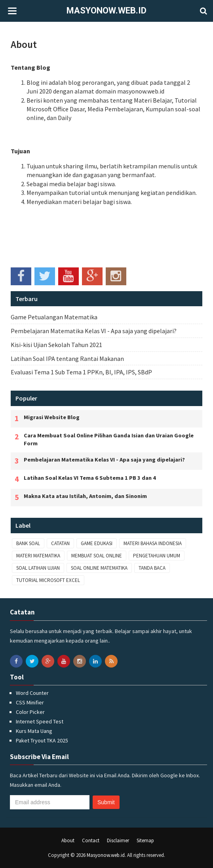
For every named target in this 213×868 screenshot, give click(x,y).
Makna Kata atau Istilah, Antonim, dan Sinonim (85, 496)
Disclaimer (118, 840)
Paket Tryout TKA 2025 (42, 740)
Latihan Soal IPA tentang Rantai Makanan (67, 359)
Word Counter (32, 693)
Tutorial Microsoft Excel (48, 580)
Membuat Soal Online (97, 556)
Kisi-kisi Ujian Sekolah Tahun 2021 (56, 345)
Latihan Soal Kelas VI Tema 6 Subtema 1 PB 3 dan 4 (90, 478)
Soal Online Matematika (99, 568)
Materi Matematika (38, 556)
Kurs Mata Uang (34, 731)
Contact (91, 840)
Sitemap (145, 840)
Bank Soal (28, 543)
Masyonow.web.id (106, 10)
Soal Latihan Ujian (38, 568)
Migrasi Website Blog (52, 417)
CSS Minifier (30, 702)
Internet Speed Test (40, 721)
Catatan (60, 543)
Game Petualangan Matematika (54, 317)
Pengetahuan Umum (157, 556)
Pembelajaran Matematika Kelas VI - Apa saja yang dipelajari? (94, 331)
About (24, 44)
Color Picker (30, 712)
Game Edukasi (97, 543)
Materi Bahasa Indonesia (153, 543)
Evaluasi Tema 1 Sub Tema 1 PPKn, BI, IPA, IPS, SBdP (81, 372)
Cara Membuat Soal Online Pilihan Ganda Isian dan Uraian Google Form (109, 439)
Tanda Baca (152, 568)
